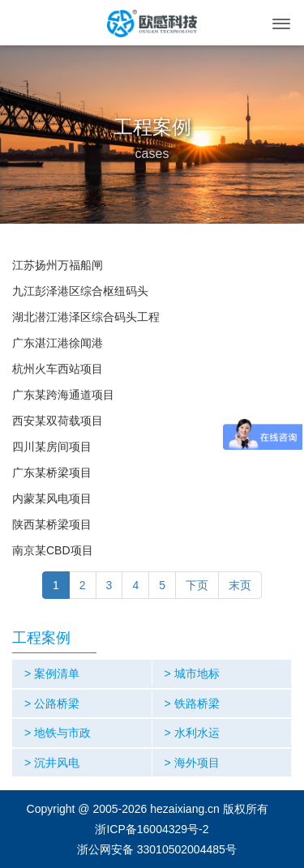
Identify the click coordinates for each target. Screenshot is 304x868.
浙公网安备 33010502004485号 (157, 849)
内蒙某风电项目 (52, 498)
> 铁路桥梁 (192, 703)
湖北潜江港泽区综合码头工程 (86, 317)
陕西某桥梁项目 (52, 524)
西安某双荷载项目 (58, 421)
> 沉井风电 (52, 763)
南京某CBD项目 (53, 550)
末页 (240, 585)
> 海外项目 (192, 763)
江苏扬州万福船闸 (58, 265)
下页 (197, 585)
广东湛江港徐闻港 (58, 343)
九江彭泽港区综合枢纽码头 (80, 291)
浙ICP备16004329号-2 (152, 829)
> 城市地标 (192, 673)
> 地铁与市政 (58, 733)
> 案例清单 (52, 673)
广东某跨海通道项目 (63, 395)
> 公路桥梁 (52, 703)
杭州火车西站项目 (58, 369)
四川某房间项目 (52, 447)
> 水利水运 (192, 733)
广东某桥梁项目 (52, 472)
